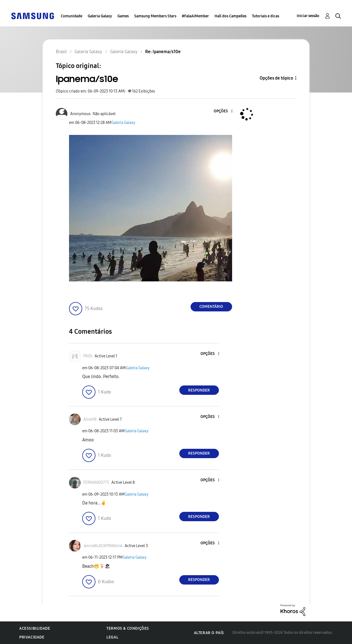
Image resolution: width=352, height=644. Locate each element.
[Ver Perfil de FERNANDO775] (96, 483)
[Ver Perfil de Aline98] (90, 419)
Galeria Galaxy (100, 16)
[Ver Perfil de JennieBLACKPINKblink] (103, 546)
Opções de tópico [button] (276, 78)
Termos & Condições (128, 628)
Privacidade (32, 637)
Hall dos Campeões (230, 16)
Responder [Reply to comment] (199, 390)
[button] (222, 111)
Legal (112, 637)
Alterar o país (209, 633)
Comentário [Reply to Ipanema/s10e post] (211, 307)
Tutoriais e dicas (266, 16)
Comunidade (71, 16)
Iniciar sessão (308, 16)
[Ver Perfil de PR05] (88, 356)
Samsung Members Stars (155, 16)
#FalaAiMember (195, 16)
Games (123, 16)
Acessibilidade (35, 628)
